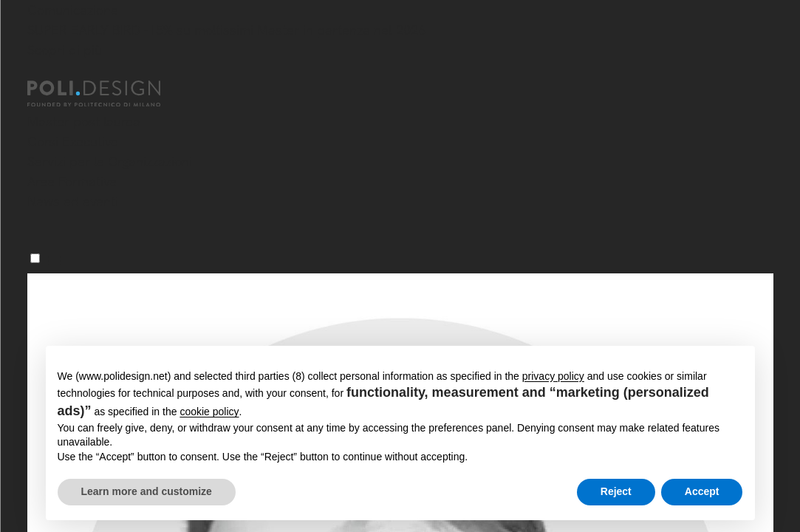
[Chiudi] (36, 72)
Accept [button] (702, 491)
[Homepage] (107, 94)
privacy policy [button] (553, 376)
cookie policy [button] (209, 412)
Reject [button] (616, 491)
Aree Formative (72, 181)
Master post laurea (84, 122)
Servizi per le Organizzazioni (110, 161)
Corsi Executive (73, 141)
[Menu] (35, 258)
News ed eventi (73, 201)
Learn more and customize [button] (147, 491)
